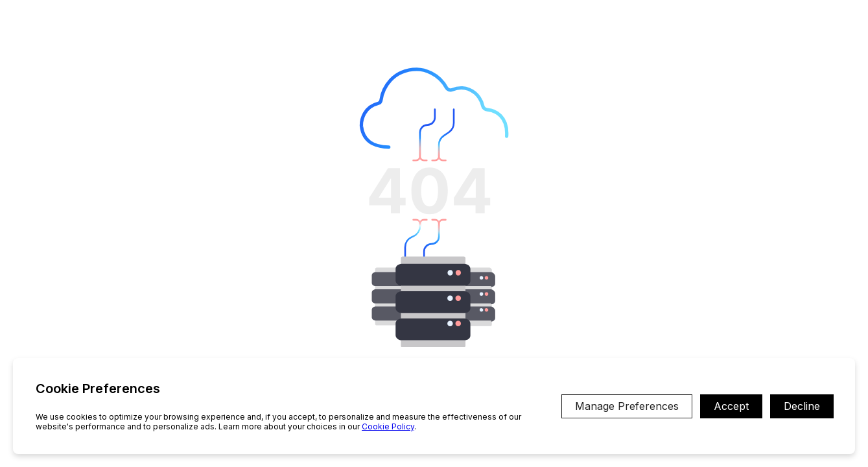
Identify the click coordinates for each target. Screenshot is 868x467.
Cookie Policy (388, 426)
